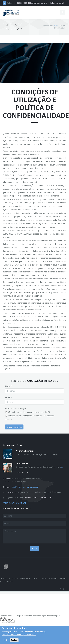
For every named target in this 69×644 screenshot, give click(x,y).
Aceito (5, 640)
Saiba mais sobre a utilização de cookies (19, 635)
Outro (10, 419)
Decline (14, 640)
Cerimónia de (22, 463)
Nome (9, 386)
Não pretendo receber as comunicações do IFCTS (29, 412)
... (60, 454)
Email (9, 397)
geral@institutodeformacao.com (25, 487)
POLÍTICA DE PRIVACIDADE (14, 503)
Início (56, 26)
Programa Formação (25, 451)
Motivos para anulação (16, 408)
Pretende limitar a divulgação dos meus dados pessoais (31, 416)
